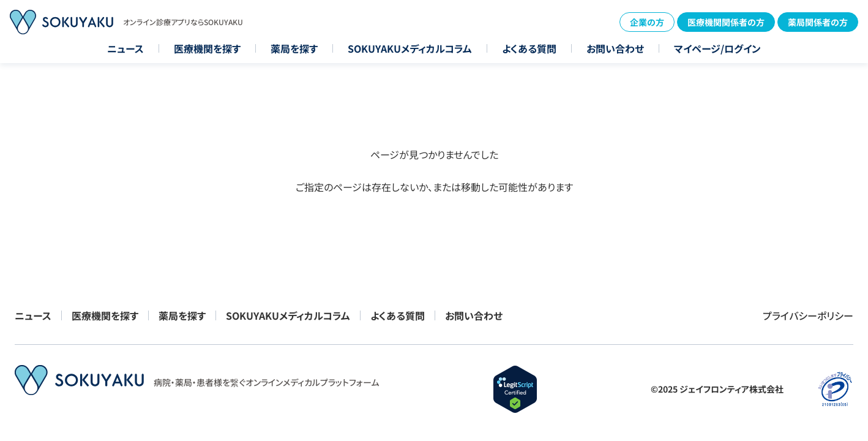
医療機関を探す (207, 48)
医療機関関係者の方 (726, 22)
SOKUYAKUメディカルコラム (410, 48)
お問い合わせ (615, 48)
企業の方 (647, 22)
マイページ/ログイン (717, 48)
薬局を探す (294, 48)
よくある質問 (529, 48)
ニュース (125, 48)
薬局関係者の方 (818, 22)
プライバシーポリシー (808, 315)
